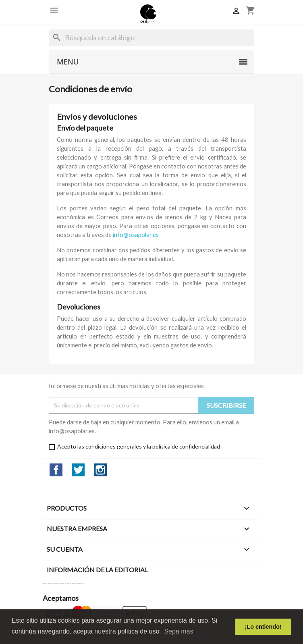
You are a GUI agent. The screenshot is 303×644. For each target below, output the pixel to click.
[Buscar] (151, 38)
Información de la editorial (97, 570)
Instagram (100, 470)
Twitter (78, 470)
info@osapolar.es (136, 235)
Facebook (56, 470)
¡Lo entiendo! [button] (263, 627)
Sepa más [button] (178, 631)
